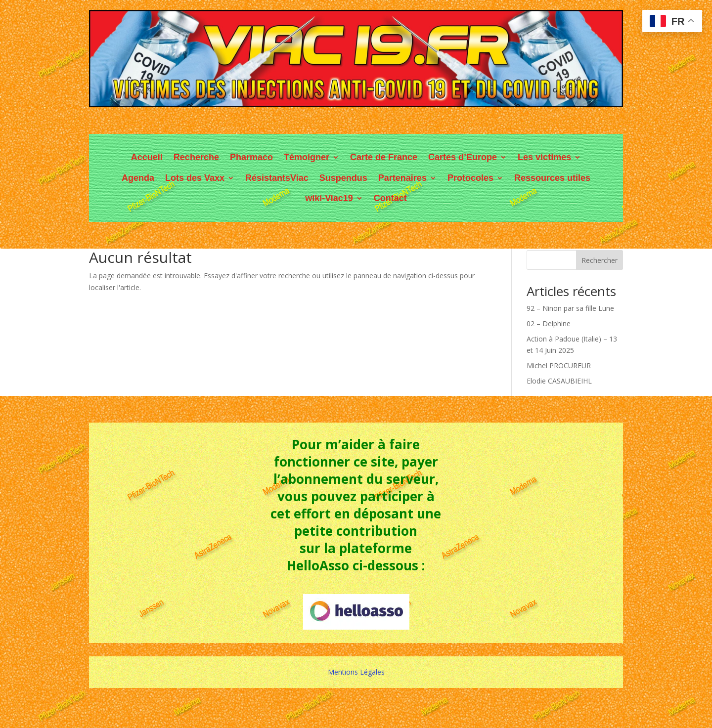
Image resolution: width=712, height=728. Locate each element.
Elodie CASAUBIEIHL (559, 381)
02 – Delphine (549, 323)
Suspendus (343, 178)
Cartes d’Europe (463, 157)
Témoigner (307, 157)
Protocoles (470, 178)
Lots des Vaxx (195, 178)
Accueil (147, 157)
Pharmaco (251, 157)
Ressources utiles (552, 178)
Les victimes (544, 157)
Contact (390, 198)
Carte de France (384, 157)
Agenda (138, 178)
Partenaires (402, 178)
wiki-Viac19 (329, 198)
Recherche (196, 157)
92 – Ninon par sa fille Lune (570, 308)
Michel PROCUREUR (559, 365)
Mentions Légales (356, 672)
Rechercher (600, 260)
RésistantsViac (277, 178)
